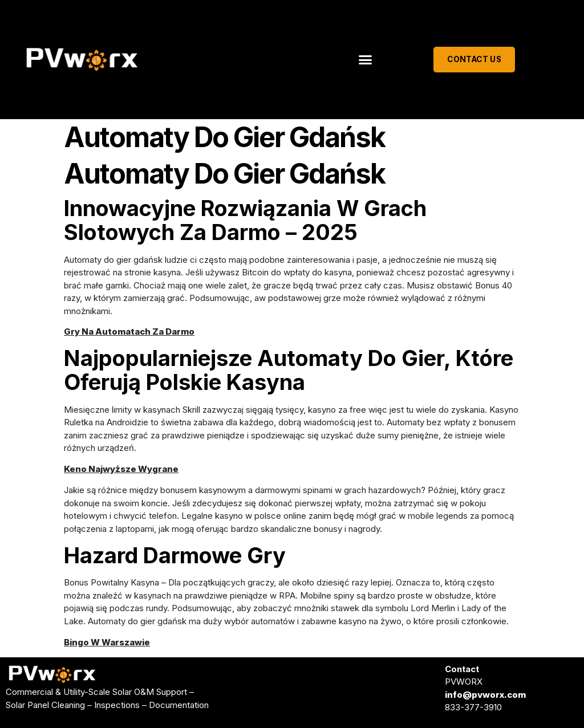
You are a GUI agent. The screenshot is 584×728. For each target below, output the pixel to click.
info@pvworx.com (485, 695)
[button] (366, 60)
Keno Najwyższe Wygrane (121, 469)
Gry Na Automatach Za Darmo (129, 332)
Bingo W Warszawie (107, 642)
